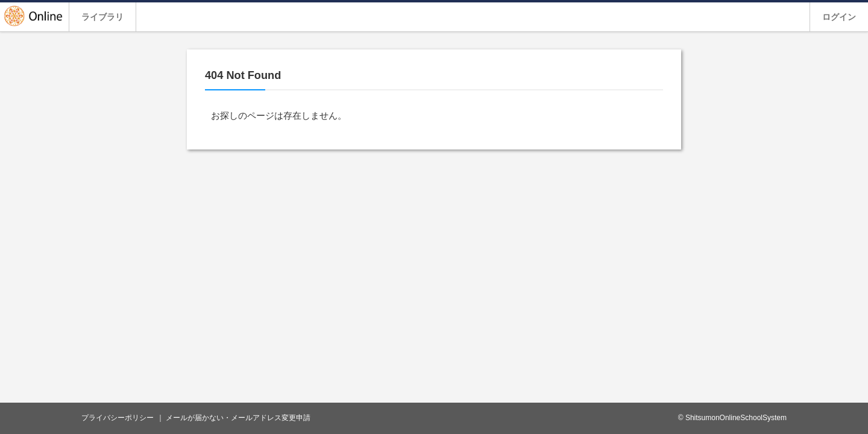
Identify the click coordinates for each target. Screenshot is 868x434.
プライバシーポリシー (118, 418)
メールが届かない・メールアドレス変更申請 (238, 418)
